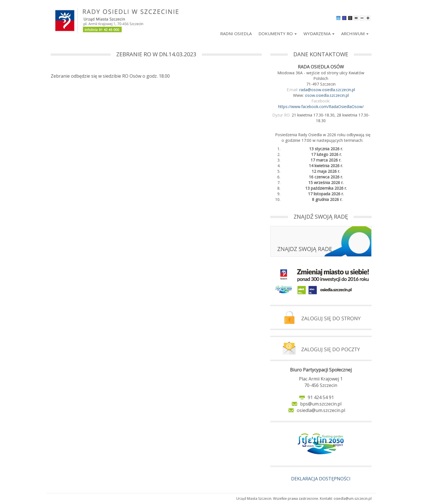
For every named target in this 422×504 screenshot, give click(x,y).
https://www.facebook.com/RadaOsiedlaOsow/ (321, 107)
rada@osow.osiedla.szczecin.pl (327, 90)
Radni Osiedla (236, 33)
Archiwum (355, 33)
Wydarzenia (319, 33)
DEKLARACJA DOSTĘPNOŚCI (321, 479)
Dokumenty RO (278, 33)
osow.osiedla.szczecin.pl (327, 95)
